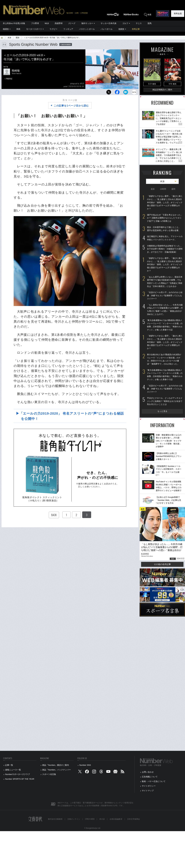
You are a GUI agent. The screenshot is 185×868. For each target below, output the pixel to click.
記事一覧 (9, 765)
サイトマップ (148, 791)
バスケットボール (87, 29)
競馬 (150, 23)
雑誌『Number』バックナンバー (57, 770)
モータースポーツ (34, 29)
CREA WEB (90, 819)
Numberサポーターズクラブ (17, 774)
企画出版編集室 (116, 819)
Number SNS (85, 765)
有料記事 (136, 29)
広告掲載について (150, 777)
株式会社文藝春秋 (55, 819)
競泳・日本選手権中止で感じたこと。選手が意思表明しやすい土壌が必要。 (164, 229)
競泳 (18, 38)
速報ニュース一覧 (13, 770)
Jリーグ (72, 23)
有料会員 (178, 14)
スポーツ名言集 (49, 774)
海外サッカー (87, 23)
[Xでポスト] (109, 93)
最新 (153, 189)
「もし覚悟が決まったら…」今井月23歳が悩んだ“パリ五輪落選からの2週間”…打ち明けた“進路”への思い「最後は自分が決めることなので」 (165, 310)
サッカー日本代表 (109, 23)
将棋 (18, 29)
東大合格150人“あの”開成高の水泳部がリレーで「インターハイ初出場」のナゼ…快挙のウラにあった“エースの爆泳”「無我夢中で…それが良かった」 (164, 359)
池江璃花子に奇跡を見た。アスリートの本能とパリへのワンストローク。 (165, 238)
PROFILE (9, 79)
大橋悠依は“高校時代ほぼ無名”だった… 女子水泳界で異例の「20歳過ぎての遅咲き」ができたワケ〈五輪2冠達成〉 (165, 249)
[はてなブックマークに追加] (126, 93)
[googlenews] (115, 772)
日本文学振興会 (134, 819)
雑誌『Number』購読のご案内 (56, 765)
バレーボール (107, 29)
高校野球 (59, 23)
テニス (139, 23)
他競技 (121, 29)
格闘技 (6, 29)
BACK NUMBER (66, 44)
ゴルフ (125, 23)
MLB (47, 23)
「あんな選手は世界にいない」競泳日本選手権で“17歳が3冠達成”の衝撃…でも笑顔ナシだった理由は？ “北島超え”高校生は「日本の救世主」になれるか (165, 282)
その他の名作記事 (162, 564)
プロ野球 (35, 23)
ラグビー (53, 29)
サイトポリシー (149, 786)
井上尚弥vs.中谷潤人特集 (14, 23)
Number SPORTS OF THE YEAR (20, 779)
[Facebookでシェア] (117, 93)
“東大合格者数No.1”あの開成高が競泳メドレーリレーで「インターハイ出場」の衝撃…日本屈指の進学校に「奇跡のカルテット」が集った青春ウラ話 (165, 325)
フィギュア (68, 29)
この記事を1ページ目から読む (71, 106)
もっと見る (162, 411)
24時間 (163, 189)
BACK (54, 515)
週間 (173, 189)
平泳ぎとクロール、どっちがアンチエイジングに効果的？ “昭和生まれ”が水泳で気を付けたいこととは (165, 401)
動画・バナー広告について (154, 781)
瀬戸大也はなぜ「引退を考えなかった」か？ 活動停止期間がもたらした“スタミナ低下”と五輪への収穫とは (165, 218)
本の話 (102, 819)
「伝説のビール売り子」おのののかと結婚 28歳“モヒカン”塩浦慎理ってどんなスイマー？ (165, 295)
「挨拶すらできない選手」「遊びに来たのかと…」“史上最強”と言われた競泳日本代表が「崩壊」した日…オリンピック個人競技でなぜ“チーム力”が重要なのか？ (165, 202)
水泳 (9, 38)
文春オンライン (74, 819)
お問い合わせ (148, 772)
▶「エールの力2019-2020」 (71, 416)
